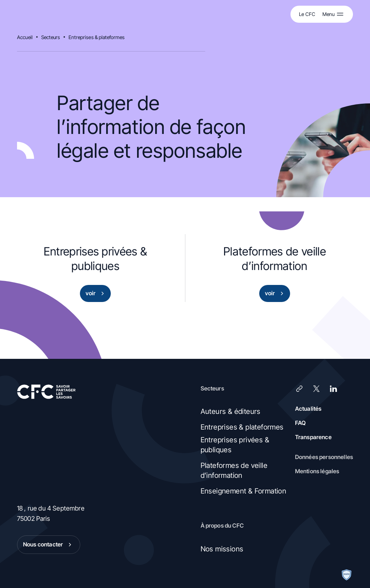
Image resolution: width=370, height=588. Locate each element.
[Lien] (299, 389)
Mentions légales (317, 471)
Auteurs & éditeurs (231, 411)
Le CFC (307, 14)
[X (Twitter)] (316, 389)
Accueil (25, 37)
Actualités (308, 409)
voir (96, 293)
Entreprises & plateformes (97, 37)
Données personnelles (324, 457)
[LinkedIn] (333, 389)
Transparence (313, 437)
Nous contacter (49, 545)
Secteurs (51, 37)
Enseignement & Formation (244, 491)
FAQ (300, 423)
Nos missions (222, 549)
